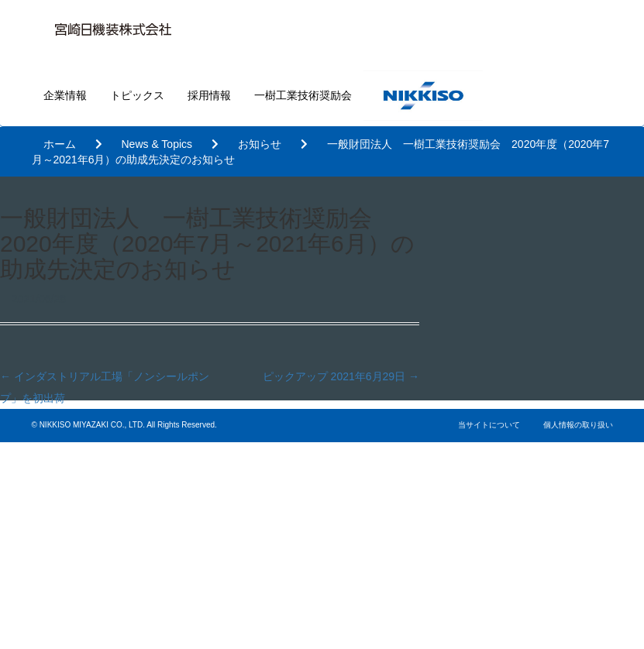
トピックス (137, 95)
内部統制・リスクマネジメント (460, 594)
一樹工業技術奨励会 (303, 95)
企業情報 (65, 95)
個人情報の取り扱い (578, 425)
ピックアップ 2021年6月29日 (341, 376)
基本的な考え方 (417, 564)
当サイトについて (489, 425)
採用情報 (209, 95)
